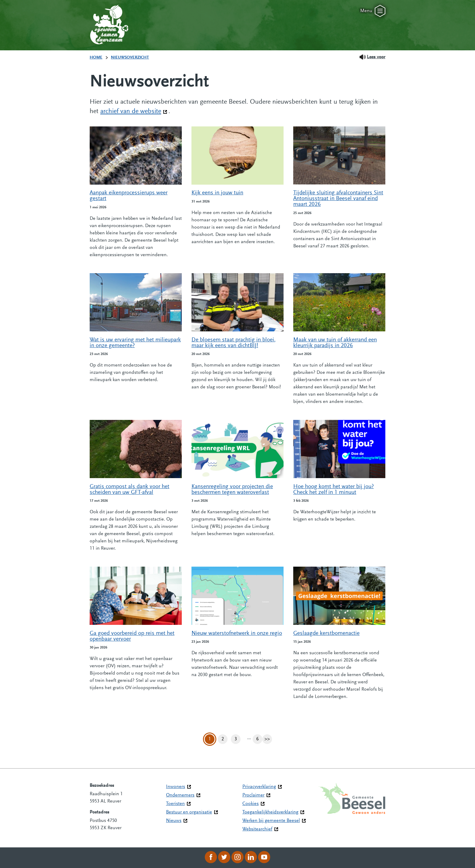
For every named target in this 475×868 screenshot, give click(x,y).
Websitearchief (257, 829)
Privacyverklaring (259, 787)
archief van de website (134, 111)
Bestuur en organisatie (189, 812)
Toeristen (175, 804)
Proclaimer (253, 795)
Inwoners (176, 787)
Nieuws (174, 821)
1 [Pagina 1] (210, 739)
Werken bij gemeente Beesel (271, 821)
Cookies (251, 804)
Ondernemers (180, 795)
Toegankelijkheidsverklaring (270, 812)
